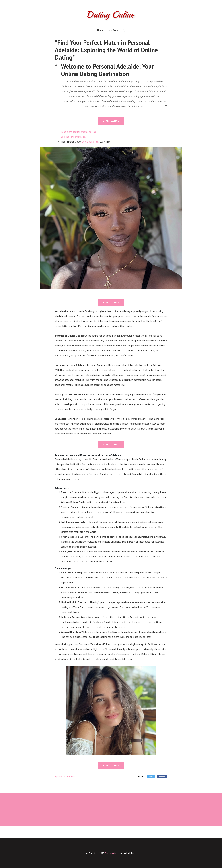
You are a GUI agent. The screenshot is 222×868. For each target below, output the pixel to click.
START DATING (111, 121)
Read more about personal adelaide (79, 132)
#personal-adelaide (65, 776)
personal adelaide (127, 853)
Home (100, 30)
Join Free (113, 30)
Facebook (162, 777)
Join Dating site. (91, 142)
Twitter (151, 777)
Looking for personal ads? (74, 137)
